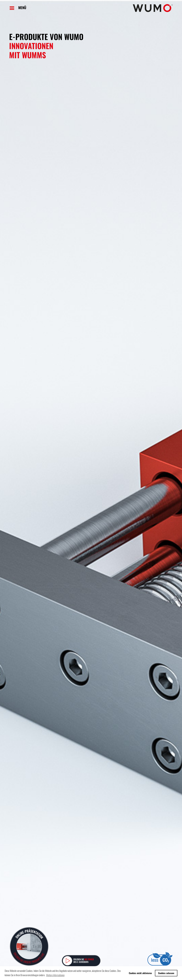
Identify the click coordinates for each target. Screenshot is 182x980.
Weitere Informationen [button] (55, 975)
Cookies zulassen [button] (166, 973)
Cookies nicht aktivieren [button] (140, 973)
